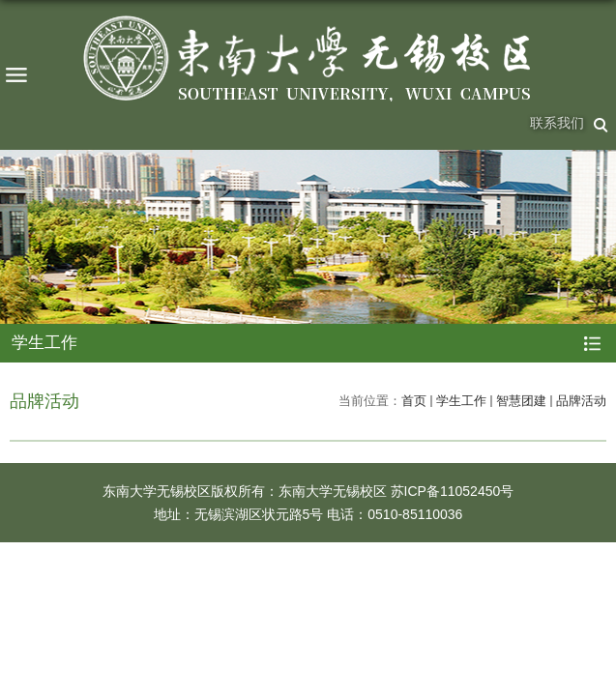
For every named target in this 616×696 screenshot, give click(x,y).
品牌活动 (581, 401)
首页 (414, 401)
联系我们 (557, 123)
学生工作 (461, 401)
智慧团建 (521, 401)
